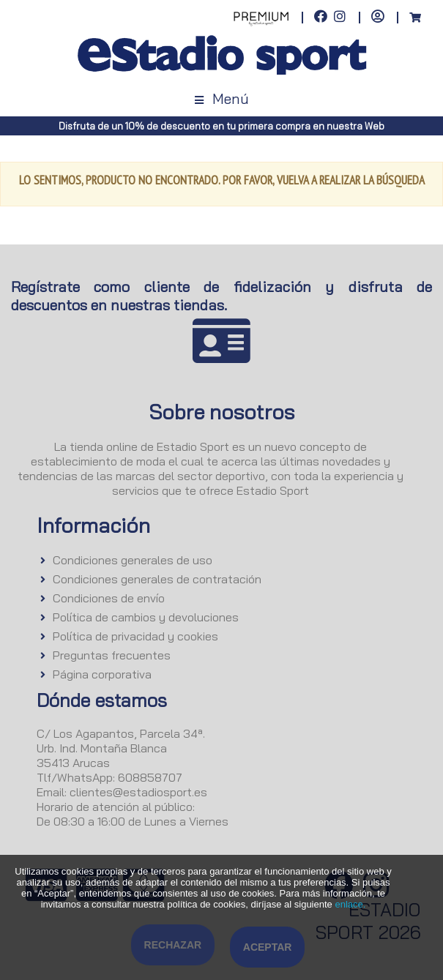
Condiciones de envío (109, 598)
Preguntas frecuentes (112, 655)
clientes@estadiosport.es (138, 792)
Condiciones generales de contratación (157, 579)
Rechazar (173, 945)
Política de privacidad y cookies (135, 636)
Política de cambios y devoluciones (146, 617)
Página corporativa (102, 674)
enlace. (350, 904)
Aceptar (268, 947)
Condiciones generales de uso (133, 560)
